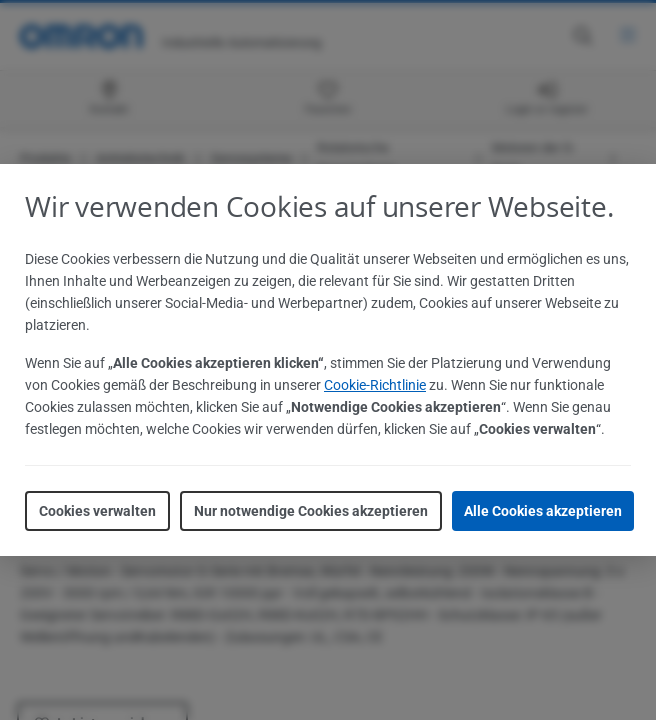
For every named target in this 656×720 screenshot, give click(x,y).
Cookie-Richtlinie (375, 385)
